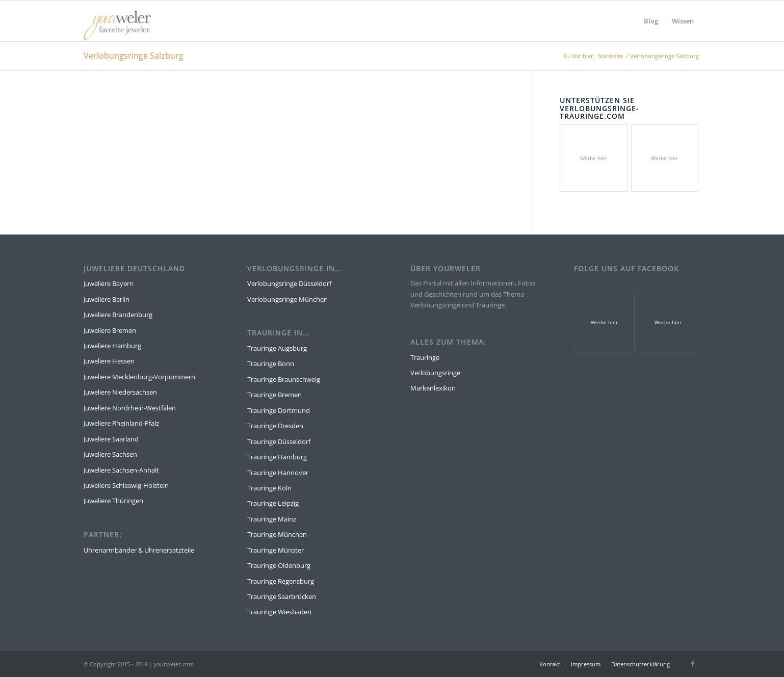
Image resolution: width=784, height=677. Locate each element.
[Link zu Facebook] (693, 664)
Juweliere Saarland (111, 439)
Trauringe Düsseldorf (279, 441)
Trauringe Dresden (275, 426)
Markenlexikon (433, 388)
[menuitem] (651, 21)
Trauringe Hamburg (277, 457)
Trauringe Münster (276, 550)
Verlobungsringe (435, 373)
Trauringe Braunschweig (284, 379)
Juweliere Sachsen (110, 454)
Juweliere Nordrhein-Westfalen (130, 408)
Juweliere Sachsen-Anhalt (121, 470)
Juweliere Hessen (109, 361)
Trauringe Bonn (271, 363)
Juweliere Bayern (109, 283)
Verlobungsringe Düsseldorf (289, 283)
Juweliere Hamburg (112, 346)
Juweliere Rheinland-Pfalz (121, 423)
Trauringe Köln (269, 488)
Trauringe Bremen (275, 395)
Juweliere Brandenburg (118, 315)
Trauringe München (277, 534)
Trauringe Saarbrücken (282, 596)
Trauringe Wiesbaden (279, 612)
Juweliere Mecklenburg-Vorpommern (139, 377)
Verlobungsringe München (288, 299)
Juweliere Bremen (110, 330)
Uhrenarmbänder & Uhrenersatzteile (139, 550)
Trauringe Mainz (272, 519)
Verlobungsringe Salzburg (134, 56)
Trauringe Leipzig (273, 503)
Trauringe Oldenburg (279, 565)
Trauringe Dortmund (279, 410)
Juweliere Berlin (107, 299)
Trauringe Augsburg (277, 348)
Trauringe (425, 357)
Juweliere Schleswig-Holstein (126, 485)
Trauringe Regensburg (281, 581)
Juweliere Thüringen (113, 501)
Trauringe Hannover (278, 473)
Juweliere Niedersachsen (120, 392)
